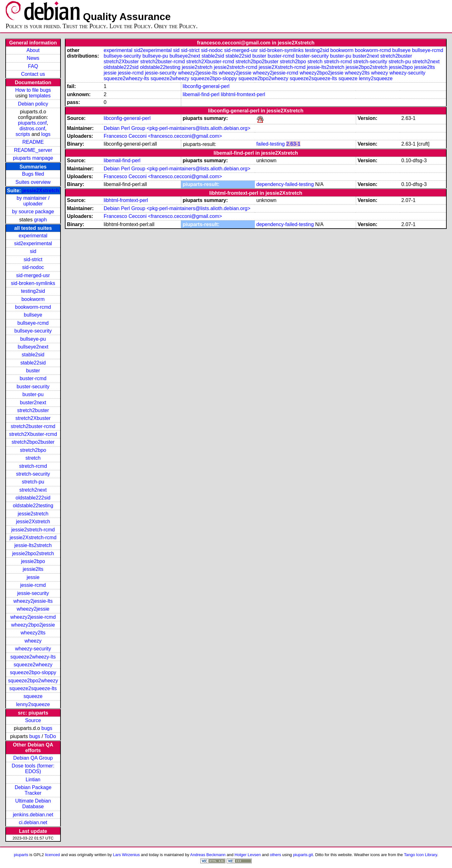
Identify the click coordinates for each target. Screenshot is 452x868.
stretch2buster (33, 410)
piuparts (21, 855)
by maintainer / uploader (33, 201)
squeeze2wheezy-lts (33, 657)
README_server (33, 150)
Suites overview (33, 182)
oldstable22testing (33, 506)
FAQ (33, 66)
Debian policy (33, 104)
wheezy (33, 641)
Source (33, 720)
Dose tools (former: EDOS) (33, 769)
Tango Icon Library (421, 855)
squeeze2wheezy (33, 665)
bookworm (33, 299)
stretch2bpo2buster (33, 442)
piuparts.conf (32, 123)
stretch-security (33, 474)
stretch (33, 458)
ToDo (50, 736)
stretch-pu (33, 482)
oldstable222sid (33, 498)
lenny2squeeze (33, 704)
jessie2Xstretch (41, 191)
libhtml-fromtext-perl (243, 94)
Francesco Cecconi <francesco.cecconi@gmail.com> (163, 136)
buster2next (33, 403)
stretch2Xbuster (33, 418)
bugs (47, 728)
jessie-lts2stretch (33, 545)
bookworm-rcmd (33, 307)
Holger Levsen (248, 855)
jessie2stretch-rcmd (33, 530)
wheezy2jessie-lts (33, 601)
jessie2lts (33, 569)
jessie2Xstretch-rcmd (33, 537)
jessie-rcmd (33, 585)
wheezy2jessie (33, 609)
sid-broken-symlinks (33, 283)
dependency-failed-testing (285, 184)
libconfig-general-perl (206, 86)
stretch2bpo (33, 450)
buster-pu (33, 394)
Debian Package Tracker (33, 790)
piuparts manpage (33, 158)
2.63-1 (293, 144)
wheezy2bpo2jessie (33, 625)
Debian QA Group (33, 758)
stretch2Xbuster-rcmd (33, 434)
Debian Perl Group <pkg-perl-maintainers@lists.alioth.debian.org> (177, 128)
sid (33, 251)
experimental (33, 236)
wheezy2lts (33, 633)
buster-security (33, 387)
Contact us (33, 74)
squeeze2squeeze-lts (33, 688)
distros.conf (32, 129)
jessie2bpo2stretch (33, 553)
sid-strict (33, 259)
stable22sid (33, 363)
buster (33, 371)
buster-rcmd (33, 378)
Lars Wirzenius (126, 855)
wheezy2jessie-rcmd (33, 617)
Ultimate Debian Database (33, 804)
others (276, 855)
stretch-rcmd (33, 466)
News (33, 58)
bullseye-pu (33, 339)
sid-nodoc (33, 267)
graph (40, 220)
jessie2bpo (33, 561)
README (33, 142)
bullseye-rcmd (33, 323)
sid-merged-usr (33, 275)
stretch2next (33, 490)
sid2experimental (33, 243)
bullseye (33, 315)
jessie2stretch (33, 514)
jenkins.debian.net (33, 815)
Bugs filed (33, 174)
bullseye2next (33, 347)
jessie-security (33, 593)
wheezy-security (33, 649)
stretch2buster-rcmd (33, 426)
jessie (33, 577)
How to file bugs (33, 90)
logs (46, 134)
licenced (53, 855)
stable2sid (33, 355)
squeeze (33, 696)
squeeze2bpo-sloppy (33, 672)
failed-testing (271, 144)
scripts (23, 134)
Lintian (33, 780)
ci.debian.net (33, 822)
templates (40, 96)
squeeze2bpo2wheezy (33, 681)
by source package (33, 212)
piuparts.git (303, 855)
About (33, 50)
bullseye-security (33, 331)
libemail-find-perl (201, 94)
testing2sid (33, 291)
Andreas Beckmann (208, 855)
